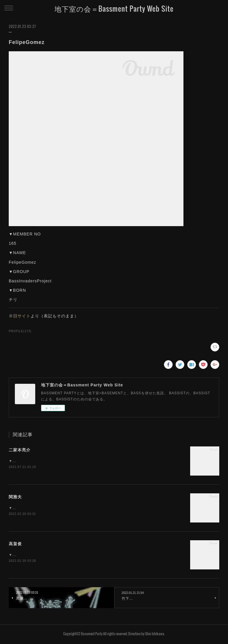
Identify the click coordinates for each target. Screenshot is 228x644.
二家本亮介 (20, 450)
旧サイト (22, 316)
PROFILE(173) (20, 331)
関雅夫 (15, 497)
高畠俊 (15, 545)
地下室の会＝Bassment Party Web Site (114, 8)
